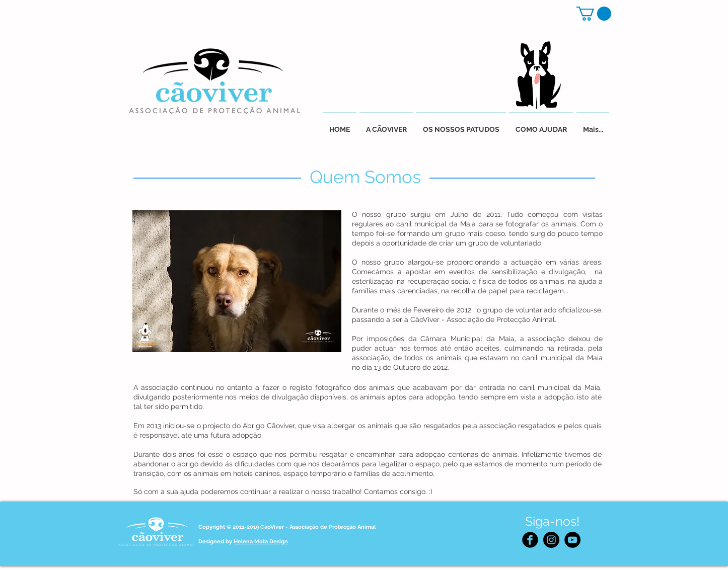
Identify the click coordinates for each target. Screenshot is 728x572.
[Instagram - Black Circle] (551, 540)
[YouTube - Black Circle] (572, 540)
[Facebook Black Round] (530, 540)
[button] (594, 14)
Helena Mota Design (261, 542)
